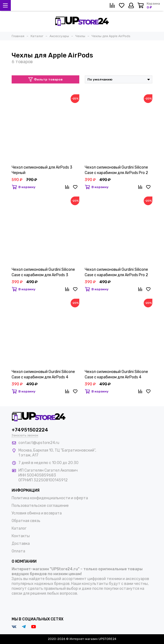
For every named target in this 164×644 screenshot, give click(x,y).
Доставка (21, 544)
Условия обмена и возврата (37, 513)
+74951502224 (30, 430)
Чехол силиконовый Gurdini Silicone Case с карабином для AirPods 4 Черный (43, 375)
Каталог (19, 528)
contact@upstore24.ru (39, 443)
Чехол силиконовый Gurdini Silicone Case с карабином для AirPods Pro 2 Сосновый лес (116, 273)
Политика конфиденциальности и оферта (50, 498)
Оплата (18, 551)
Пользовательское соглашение (40, 506)
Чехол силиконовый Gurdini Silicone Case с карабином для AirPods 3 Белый (43, 273)
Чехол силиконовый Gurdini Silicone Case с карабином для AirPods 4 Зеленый (116, 375)
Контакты (21, 536)
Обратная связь (26, 521)
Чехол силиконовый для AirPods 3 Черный (42, 170)
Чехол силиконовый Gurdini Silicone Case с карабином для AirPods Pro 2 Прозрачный (116, 170)
